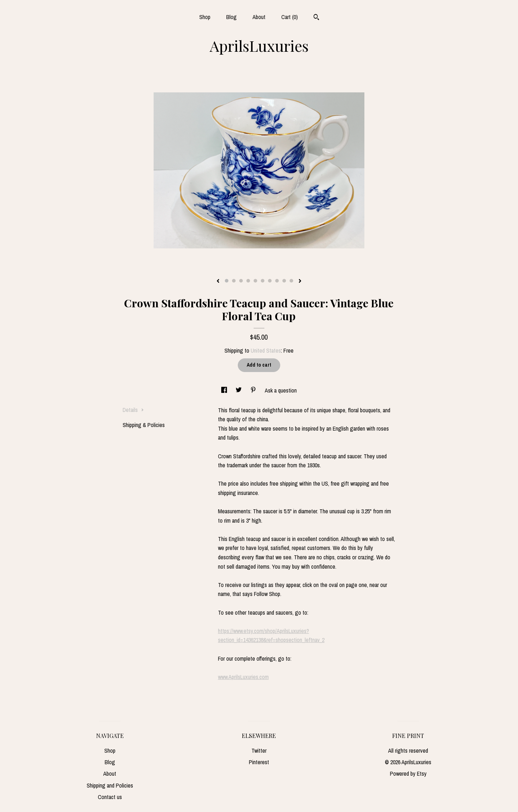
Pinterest (259, 762)
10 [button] (291, 281)
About (259, 17)
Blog (231, 17)
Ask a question (281, 390)
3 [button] (241, 281)
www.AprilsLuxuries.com (243, 677)
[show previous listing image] (218, 281)
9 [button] (284, 281)
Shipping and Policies (110, 785)
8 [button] (277, 281)
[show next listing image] (300, 281)
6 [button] (263, 281)
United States (266, 350)
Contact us (110, 797)
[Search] (316, 18)
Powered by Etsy (408, 774)
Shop (205, 17)
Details (133, 410)
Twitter (259, 751)
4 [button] (248, 281)
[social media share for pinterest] (254, 390)
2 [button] (234, 281)
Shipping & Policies (144, 425)
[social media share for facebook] (225, 390)
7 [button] (270, 281)
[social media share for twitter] (239, 390)
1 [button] (227, 281)
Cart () (290, 17)
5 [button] (255, 281)
